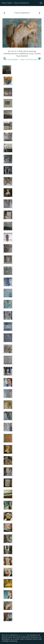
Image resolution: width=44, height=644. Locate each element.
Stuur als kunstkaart (22, 59)
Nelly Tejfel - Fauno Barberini (15, 3)
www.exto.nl (23, 635)
